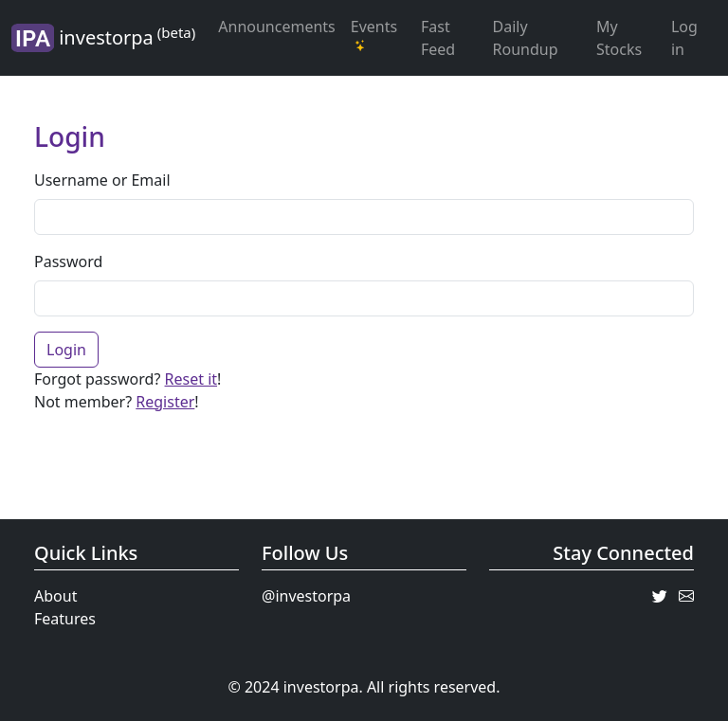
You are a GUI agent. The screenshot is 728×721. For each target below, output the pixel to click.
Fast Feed (438, 38)
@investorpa (306, 596)
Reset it (191, 379)
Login (66, 350)
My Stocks (619, 38)
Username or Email (102, 180)
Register (165, 402)
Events (374, 35)
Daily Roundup (526, 38)
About (55, 596)
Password (68, 261)
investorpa (103, 38)
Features (65, 619)
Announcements (276, 27)
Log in (684, 38)
